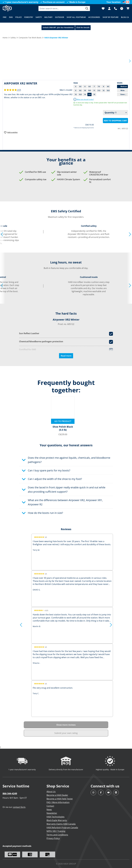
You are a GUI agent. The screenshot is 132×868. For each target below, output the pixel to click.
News (49, 810)
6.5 (90, 86)
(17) (12, 90)
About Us (51, 792)
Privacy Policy (53, 838)
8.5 (108, 86)
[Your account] (109, 8)
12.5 (108, 90)
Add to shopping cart (115, 121)
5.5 (80, 86)
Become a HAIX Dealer (57, 795)
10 (85, 90)
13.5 (80, 94)
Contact (50, 806)
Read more (66, 356)
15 (94, 94)
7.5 (99, 86)
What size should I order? (84, 99)
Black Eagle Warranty (57, 820)
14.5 (90, 94)
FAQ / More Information (58, 802)
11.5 (99, 90)
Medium (124, 86)
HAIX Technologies (55, 817)
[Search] (87, 8)
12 (104, 90)
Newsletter (52, 813)
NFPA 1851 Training (56, 831)
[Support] (115, 8)
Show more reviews (66, 725)
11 (94, 90)
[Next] (130, 61)
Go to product (63, 421)
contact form (19, 807)
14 (85, 94)
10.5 (90, 90)
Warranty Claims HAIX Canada (61, 824)
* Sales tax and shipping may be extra (84, 128)
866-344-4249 (10, 793)
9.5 (80, 90)
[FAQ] (122, 8)
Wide (123, 90)
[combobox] (61, 8)
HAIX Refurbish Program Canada (62, 828)
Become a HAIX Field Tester (60, 799)
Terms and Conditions (57, 835)
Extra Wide (124, 94)
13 (76, 94)
